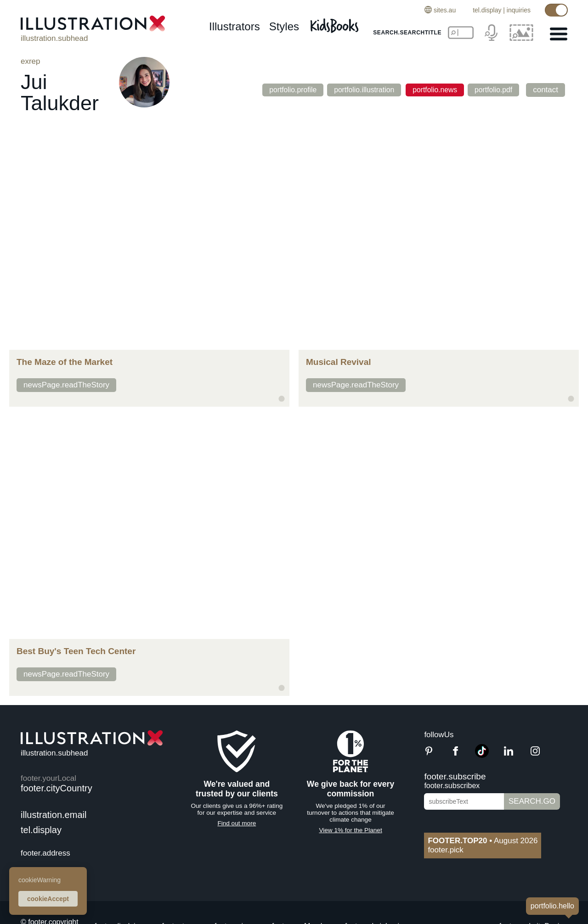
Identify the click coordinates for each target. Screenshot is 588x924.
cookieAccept (48, 899)
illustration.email (54, 815)
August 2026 (483, 841)
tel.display (487, 10)
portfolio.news (433, 90)
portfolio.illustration (359, 90)
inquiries (519, 10)
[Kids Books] (336, 23)
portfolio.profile (282, 90)
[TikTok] (482, 755)
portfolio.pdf (496, 90)
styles (284, 26)
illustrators (235, 26)
